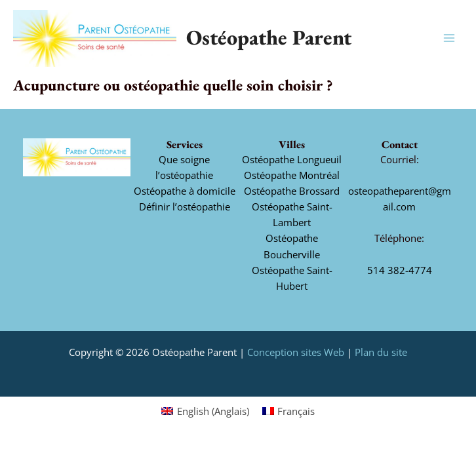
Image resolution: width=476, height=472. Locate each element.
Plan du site (381, 352)
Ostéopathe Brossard (292, 191)
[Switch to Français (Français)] (289, 411)
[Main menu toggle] (449, 38)
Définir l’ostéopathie (185, 206)
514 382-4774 (400, 270)
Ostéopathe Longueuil (292, 159)
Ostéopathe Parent (269, 37)
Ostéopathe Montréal (292, 175)
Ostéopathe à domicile (185, 191)
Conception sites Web (296, 352)
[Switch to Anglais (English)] (205, 411)
